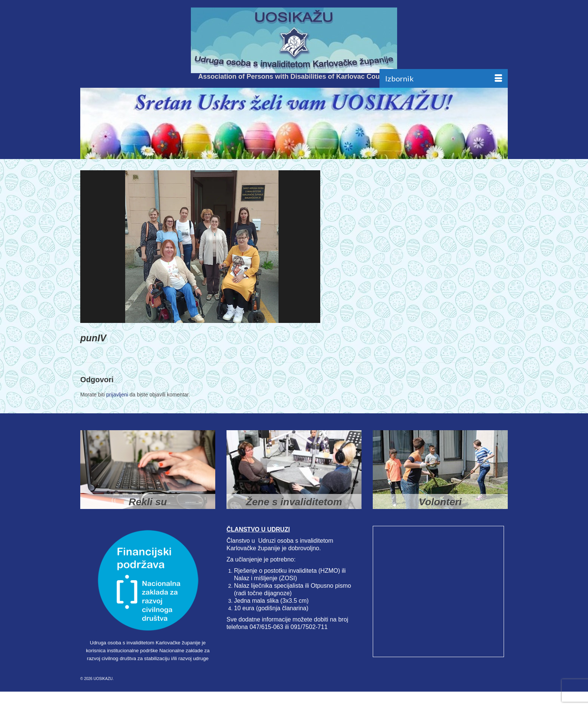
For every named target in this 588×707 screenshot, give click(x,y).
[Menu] (444, 78)
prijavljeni (117, 395)
